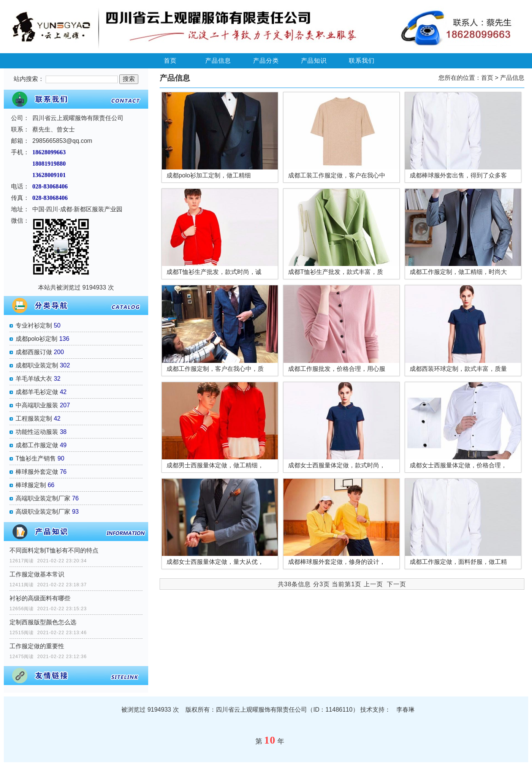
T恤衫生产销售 (36, 458)
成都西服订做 (34, 352)
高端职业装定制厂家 (43, 498)
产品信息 (218, 61)
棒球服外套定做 (37, 472)
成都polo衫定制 (36, 339)
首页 (170, 61)
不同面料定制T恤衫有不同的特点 (54, 550)
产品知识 (314, 61)
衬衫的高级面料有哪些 (40, 598)
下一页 (397, 584)
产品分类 (266, 61)
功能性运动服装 (37, 432)
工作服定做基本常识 (37, 574)
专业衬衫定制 (34, 325)
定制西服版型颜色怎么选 (43, 622)
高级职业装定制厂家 (43, 512)
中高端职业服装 (37, 405)
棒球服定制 (31, 485)
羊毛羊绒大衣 (34, 379)
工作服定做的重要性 (37, 646)
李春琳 (405, 710)
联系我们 (362, 61)
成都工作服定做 (37, 445)
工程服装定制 (34, 419)
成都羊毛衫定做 (37, 392)
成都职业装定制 (37, 365)
